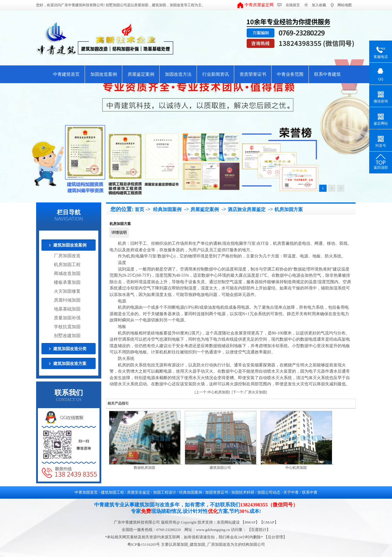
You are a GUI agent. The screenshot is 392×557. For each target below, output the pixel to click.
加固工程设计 (165, 492)
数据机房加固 (144, 468)
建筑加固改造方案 (70, 364)
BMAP (250, 522)
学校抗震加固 (67, 327)
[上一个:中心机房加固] (212, 392)
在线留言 (293, 5)
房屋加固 (141, 5)
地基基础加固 (67, 309)
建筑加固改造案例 (70, 245)
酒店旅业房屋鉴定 (247, 209)
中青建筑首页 (66, 74)
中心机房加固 (296, 468)
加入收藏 (319, 5)
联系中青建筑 (327, 74)
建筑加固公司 (220, 468)
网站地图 (345, 5)
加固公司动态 (269, 492)
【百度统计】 (259, 530)
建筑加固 (159, 5)
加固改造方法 (178, 74)
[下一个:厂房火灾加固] (249, 392)
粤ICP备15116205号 (144, 544)
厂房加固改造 (67, 256)
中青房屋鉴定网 (259, 5)
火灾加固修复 (67, 291)
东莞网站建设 (228, 522)
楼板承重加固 (67, 282)
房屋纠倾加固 (67, 300)
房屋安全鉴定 (139, 492)
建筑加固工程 (113, 492)
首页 (139, 209)
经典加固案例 (167, 209)
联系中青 (310, 492)
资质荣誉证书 (253, 74)
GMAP (269, 522)
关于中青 (291, 492)
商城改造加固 (67, 273)
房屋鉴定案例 (141, 74)
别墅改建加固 (67, 336)
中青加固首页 (86, 492)
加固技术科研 (243, 492)
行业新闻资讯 (216, 74)
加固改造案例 (104, 74)
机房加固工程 (67, 265)
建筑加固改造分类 (70, 349)
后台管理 (275, 537)
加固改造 (177, 5)
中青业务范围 (290, 74)
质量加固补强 (67, 318)
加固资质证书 (217, 492)
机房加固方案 (289, 209)
